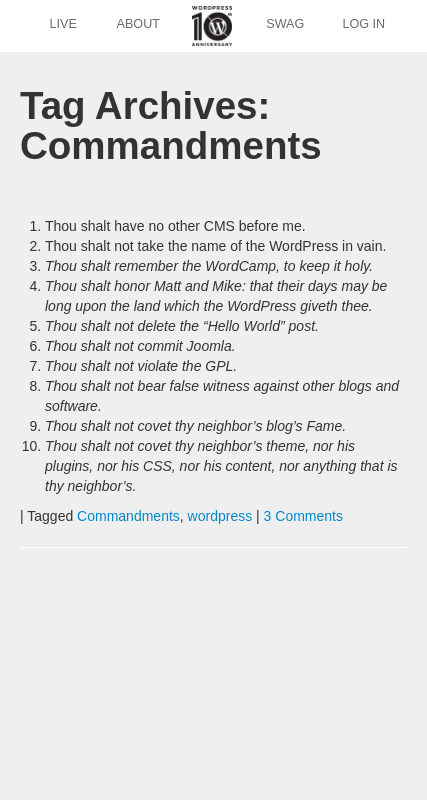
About (138, 24)
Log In (363, 24)
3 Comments (303, 516)
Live (63, 24)
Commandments (128, 516)
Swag (285, 24)
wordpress (220, 516)
